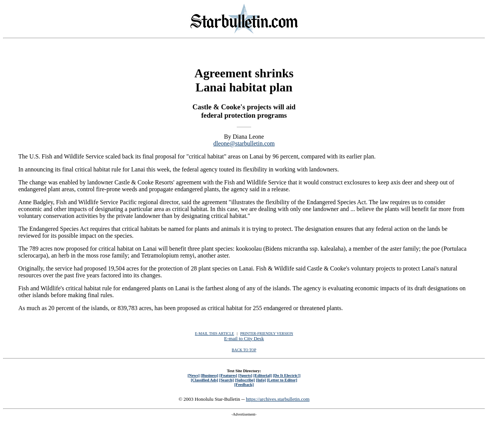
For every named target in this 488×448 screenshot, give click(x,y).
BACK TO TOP (244, 350)
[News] (194, 375)
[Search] (227, 380)
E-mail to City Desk (244, 338)
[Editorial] (262, 375)
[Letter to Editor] (282, 380)
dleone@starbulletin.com (244, 143)
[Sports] (245, 375)
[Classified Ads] (204, 380)
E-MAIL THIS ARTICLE (214, 334)
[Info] (261, 380)
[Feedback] (244, 384)
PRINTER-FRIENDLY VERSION (267, 334)
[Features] (228, 375)
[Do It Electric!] (287, 375)
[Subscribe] (245, 380)
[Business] (209, 375)
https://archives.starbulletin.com (278, 399)
